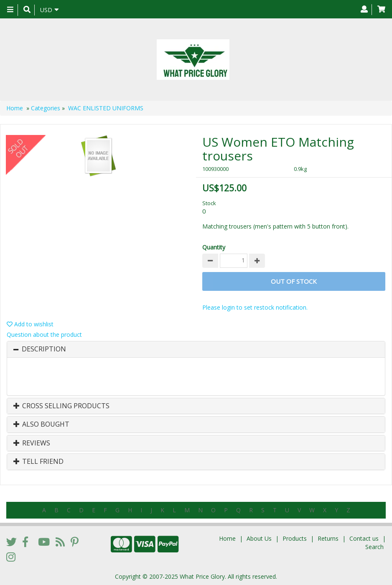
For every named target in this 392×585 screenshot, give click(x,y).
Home (15, 108)
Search (374, 547)
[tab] (196, 349)
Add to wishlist (30, 324)
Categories (46, 108)
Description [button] (44, 349)
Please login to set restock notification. (255, 307)
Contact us (364, 538)
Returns (328, 538)
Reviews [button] (32, 443)
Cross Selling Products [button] (61, 406)
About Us (259, 538)
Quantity (214, 247)
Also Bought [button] (41, 425)
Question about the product (44, 334)
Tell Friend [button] (38, 462)
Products (295, 538)
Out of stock (294, 281)
